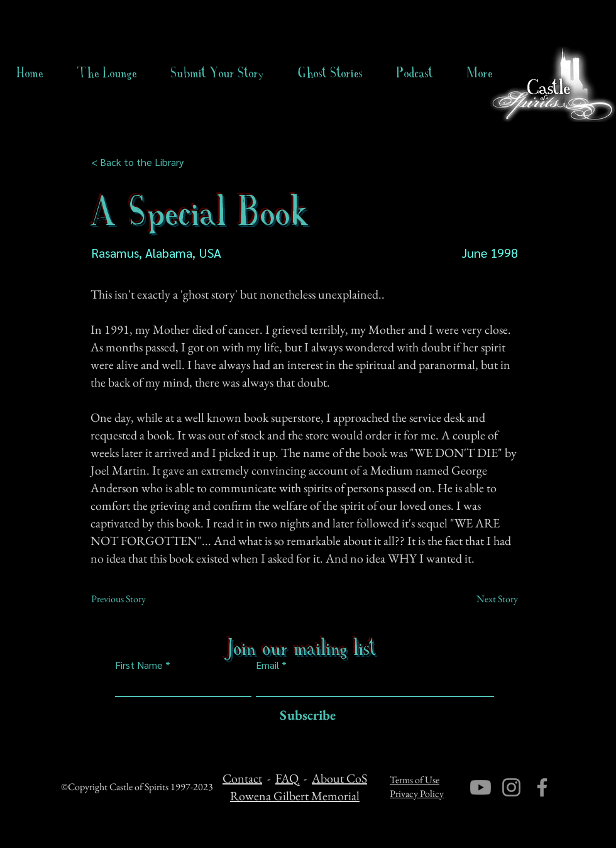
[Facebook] (542, 787)
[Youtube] (481, 787)
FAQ (287, 778)
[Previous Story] (133, 599)
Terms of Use (415, 780)
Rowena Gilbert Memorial (295, 796)
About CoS (339, 778)
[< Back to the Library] (141, 162)
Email (267, 665)
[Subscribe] (305, 716)
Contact (242, 778)
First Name (139, 665)
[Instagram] (511, 787)
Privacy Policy (417, 794)
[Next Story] (487, 599)
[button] (330, 73)
